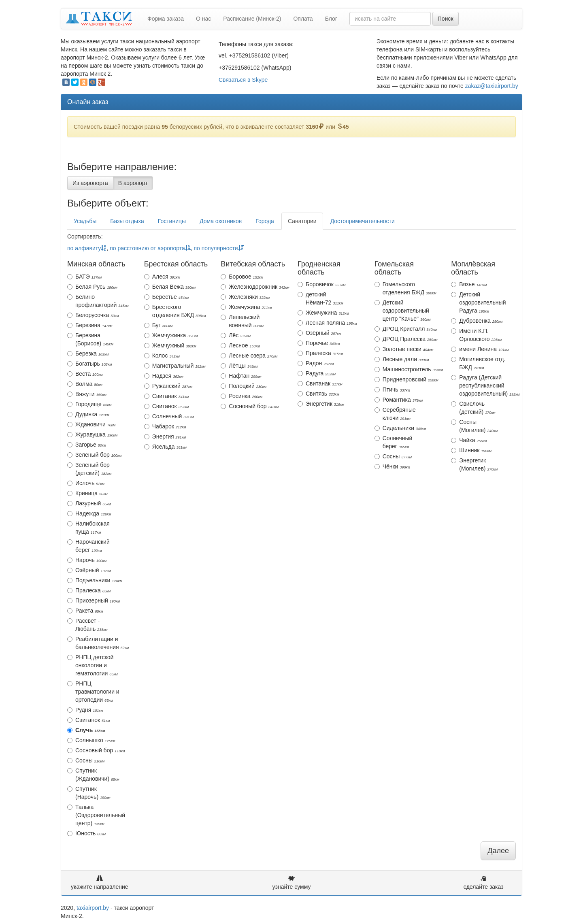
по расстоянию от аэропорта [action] (150, 248)
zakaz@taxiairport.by (492, 86)
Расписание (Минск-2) (252, 19)
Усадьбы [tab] (85, 221)
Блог (331, 19)
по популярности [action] (218, 248)
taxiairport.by (93, 908)
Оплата (303, 19)
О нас (203, 19)
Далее (498, 851)
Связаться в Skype (243, 80)
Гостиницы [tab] (172, 221)
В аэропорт (133, 183)
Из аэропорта (90, 183)
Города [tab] (265, 221)
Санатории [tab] (302, 221)
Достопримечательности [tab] (363, 221)
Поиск (446, 19)
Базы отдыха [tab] (127, 221)
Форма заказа (166, 19)
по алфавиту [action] (87, 248)
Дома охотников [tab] (221, 221)
